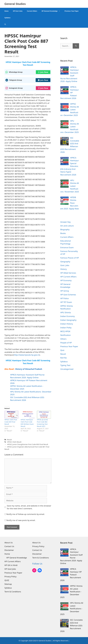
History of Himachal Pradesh (29, 369)
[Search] (76, 46)
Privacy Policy (10, 576)
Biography (65, 229)
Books (63, 233)
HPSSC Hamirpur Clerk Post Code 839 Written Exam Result (27, 423)
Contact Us (9, 546)
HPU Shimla (66, 312)
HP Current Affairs (68, 277)
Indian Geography (68, 320)
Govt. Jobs (65, 265)
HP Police (64, 298)
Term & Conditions (13, 592)
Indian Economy (68, 316)
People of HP (66, 343)
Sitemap (8, 584)
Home (6, 11)
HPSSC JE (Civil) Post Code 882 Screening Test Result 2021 (42, 423)
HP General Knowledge (52, 11)
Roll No (63, 358)
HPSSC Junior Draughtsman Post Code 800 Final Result (28, 444)
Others (63, 339)
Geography (65, 262)
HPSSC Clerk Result (14, 442)
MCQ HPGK (65, 331)
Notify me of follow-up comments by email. (26, 514)
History (63, 269)
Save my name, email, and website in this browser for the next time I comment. (29, 507)
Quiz (62, 350)
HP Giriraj (65, 291)
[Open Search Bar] (5, 24)
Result (9, 440)
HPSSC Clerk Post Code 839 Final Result (11, 422)
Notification (65, 335)
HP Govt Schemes (68, 295)
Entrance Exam (67, 247)
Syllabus (7, 18)
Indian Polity (66, 328)
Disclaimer (9, 550)
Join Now (43, 72)
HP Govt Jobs (18, 11)
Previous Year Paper (72, 11)
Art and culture (67, 226)
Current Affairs (32, 11)
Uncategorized (67, 369)
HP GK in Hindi (11, 565)
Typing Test (65, 365)
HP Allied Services (68, 273)
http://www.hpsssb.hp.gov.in (27, 355)
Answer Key (65, 222)
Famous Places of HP (70, 258)
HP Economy (66, 280)
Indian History (67, 324)
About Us (9, 543)
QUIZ (7, 580)
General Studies (15, 4)
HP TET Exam (66, 302)
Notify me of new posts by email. (21, 520)
